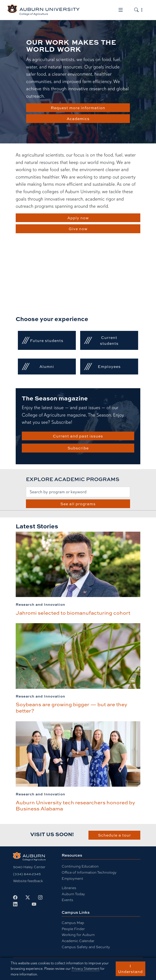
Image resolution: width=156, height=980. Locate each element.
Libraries (69, 888)
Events (67, 900)
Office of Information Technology (89, 872)
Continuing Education (80, 866)
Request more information (78, 108)
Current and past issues (78, 436)
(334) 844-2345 (27, 874)
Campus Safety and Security (86, 947)
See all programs (78, 504)
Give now (78, 229)
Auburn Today (73, 894)
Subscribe (78, 448)
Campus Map (73, 923)
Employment (72, 878)
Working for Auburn (78, 935)
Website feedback (28, 881)
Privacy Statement (86, 969)
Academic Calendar (78, 941)
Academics (78, 119)
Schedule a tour (114, 835)
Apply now (78, 218)
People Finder (73, 929)
